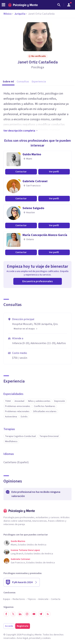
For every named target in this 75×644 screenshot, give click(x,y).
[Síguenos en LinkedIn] (20, 614)
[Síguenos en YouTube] (34, 614)
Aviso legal (22, 638)
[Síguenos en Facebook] (6, 614)
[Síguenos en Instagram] (27, 614)
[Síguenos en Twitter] (13, 614)
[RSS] (48, 614)
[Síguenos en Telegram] (41, 614)
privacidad (35, 638)
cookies (46, 638)
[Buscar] (59, 5)
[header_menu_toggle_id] (3, 5)
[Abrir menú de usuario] (69, 5)
